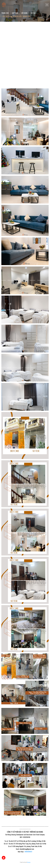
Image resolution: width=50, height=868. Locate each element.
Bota (29, 862)
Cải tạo (33, 13)
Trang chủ (5, 13)
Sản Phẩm (15, 13)
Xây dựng (24, 13)
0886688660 (28, 852)
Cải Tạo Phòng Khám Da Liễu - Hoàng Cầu (16, 16)
